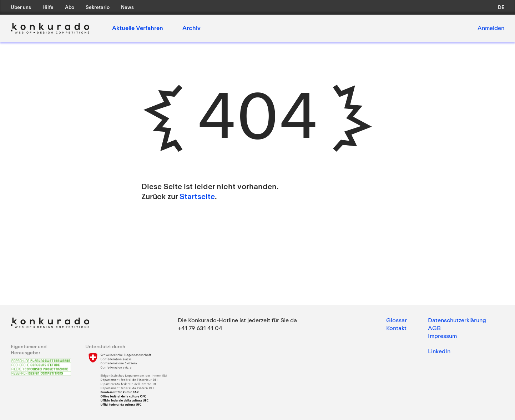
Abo (70, 7)
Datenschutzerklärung (457, 320)
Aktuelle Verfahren (138, 28)
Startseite (197, 196)
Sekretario (98, 7)
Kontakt (396, 328)
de (501, 7)
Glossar (397, 320)
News (127, 7)
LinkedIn (439, 351)
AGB (434, 328)
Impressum (442, 336)
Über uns (21, 7)
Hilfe (48, 7)
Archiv (191, 28)
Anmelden (491, 28)
